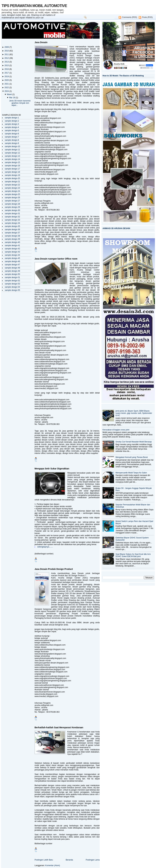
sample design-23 (12, 188)
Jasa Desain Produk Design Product (54, 569)
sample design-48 (12, 268)
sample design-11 (12, 150)
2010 (7, 51)
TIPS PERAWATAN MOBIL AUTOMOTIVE (34, 6)
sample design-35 (12, 226)
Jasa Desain (41, 42)
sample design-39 (12, 239)
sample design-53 (12, 284)
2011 (7, 54)
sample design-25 (12, 194)
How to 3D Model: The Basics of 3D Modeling (123, 76)
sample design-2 (12, 121)
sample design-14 (12, 159)
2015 (7, 65)
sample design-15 (12, 162)
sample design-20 (12, 178)
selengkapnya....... (45, 547)
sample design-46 (12, 261)
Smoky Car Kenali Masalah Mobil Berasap (134, 442)
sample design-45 (12, 258)
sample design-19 (12, 175)
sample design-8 (12, 140)
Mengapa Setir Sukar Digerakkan (52, 469)
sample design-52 (12, 281)
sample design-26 (12, 198)
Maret (10, 94)
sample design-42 (12, 249)
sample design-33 (12, 220)
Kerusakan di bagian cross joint (116, 430)
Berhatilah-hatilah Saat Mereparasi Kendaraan (59, 727)
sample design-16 (12, 166)
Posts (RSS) (147, 17)
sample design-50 (12, 274)
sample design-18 (12, 172)
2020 (7, 80)
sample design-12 (12, 153)
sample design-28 (12, 204)
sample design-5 (12, 130)
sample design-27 (12, 201)
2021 (7, 84)
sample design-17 (12, 169)
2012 (7, 58)
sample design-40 (12, 242)
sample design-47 (12, 265)
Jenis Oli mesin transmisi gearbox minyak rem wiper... (20, 103)
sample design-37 (12, 233)
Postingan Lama (93, 860)
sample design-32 (12, 217)
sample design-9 (12, 143)
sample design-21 (12, 182)
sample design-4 (12, 127)
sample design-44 (12, 255)
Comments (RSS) (130, 17)
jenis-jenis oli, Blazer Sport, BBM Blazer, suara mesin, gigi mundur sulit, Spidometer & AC (134, 413)
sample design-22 (12, 185)
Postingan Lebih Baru (44, 860)
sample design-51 (12, 277)
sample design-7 (12, 137)
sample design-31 (12, 214)
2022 (7, 88)
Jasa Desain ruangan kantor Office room (56, 259)
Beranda (69, 860)
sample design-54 (12, 287)
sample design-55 (12, 290)
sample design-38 (12, 236)
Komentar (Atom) (53, 865)
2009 (7, 47)
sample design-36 (12, 229)
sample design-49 (12, 271)
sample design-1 (12, 118)
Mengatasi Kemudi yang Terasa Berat (132, 457)
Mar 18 (12, 98)
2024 (7, 91)
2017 (7, 73)
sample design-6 (12, 134)
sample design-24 (12, 191)
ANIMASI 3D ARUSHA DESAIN (116, 228)
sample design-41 (12, 245)
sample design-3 (12, 124)
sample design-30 (12, 210)
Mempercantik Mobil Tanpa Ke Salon (131, 473)
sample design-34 (12, 223)
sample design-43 (12, 252)
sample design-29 (12, 207)
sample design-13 (12, 156)
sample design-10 (12, 146)
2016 (7, 69)
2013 (7, 62)
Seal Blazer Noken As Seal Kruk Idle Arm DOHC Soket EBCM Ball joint (133, 555)
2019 (7, 76)
